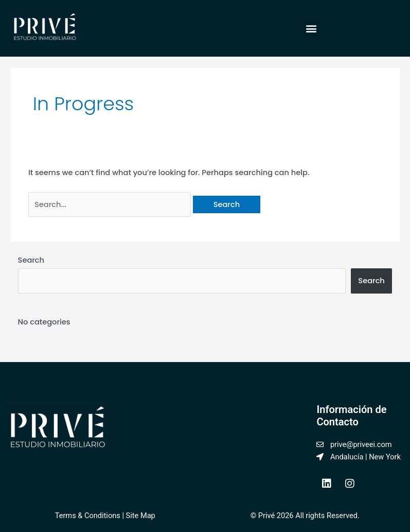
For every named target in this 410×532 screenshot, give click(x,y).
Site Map (140, 516)
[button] (311, 29)
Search (31, 260)
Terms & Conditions (88, 516)
